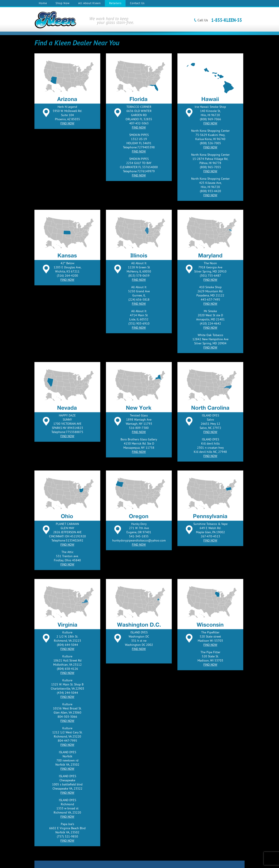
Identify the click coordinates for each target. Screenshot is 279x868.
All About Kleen (89, 3)
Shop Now (63, 3)
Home (43, 3)
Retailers (115, 3)
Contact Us (137, 3)
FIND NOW (67, 124)
